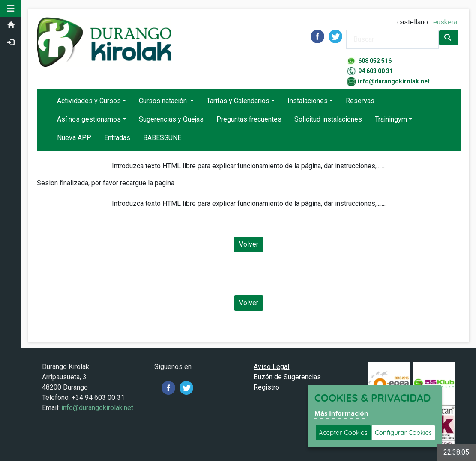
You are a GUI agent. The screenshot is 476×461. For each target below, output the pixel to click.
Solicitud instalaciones (328, 119)
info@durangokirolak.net (394, 81)
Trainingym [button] (391, 119)
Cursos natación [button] (164, 101)
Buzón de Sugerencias (288, 377)
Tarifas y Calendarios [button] (238, 101)
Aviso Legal (272, 367)
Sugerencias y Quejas (171, 119)
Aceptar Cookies (343, 433)
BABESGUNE (162, 138)
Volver (249, 244)
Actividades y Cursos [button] (89, 101)
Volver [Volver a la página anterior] (249, 303)
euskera (445, 22)
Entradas (117, 138)
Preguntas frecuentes (249, 119)
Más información (341, 413)
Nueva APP (74, 138)
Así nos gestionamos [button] (89, 119)
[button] (11, 9)
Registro (267, 387)
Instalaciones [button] (308, 101)
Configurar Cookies (403, 433)
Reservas (360, 101)
